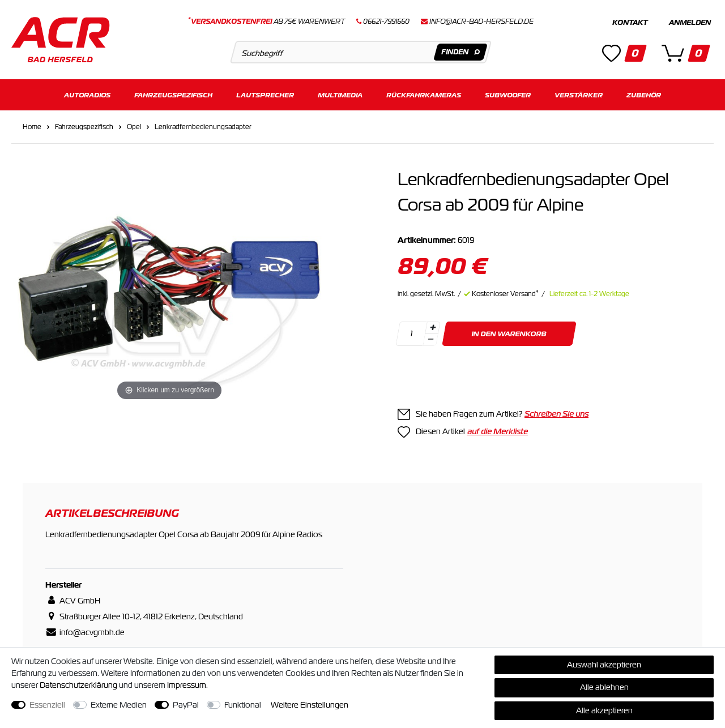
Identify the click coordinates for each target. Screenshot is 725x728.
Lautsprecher (265, 95)
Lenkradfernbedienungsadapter (203, 127)
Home (32, 127)
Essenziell (47, 705)
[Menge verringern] (430, 340)
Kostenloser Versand (505, 294)
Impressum (187, 685)
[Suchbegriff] (361, 52)
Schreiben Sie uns (556, 414)
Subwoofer (508, 95)
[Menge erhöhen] (433, 328)
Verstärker (579, 95)
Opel (134, 127)
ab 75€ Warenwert (266, 22)
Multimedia (340, 95)
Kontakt (630, 23)
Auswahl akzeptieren (604, 665)
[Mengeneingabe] (411, 334)
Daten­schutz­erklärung (78, 685)
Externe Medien (119, 705)
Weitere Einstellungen (310, 705)
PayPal (186, 705)
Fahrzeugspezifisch (173, 95)
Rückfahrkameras (424, 95)
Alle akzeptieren (604, 710)
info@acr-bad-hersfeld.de (481, 22)
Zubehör (644, 95)
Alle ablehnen (604, 687)
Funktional (243, 705)
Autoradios (87, 95)
